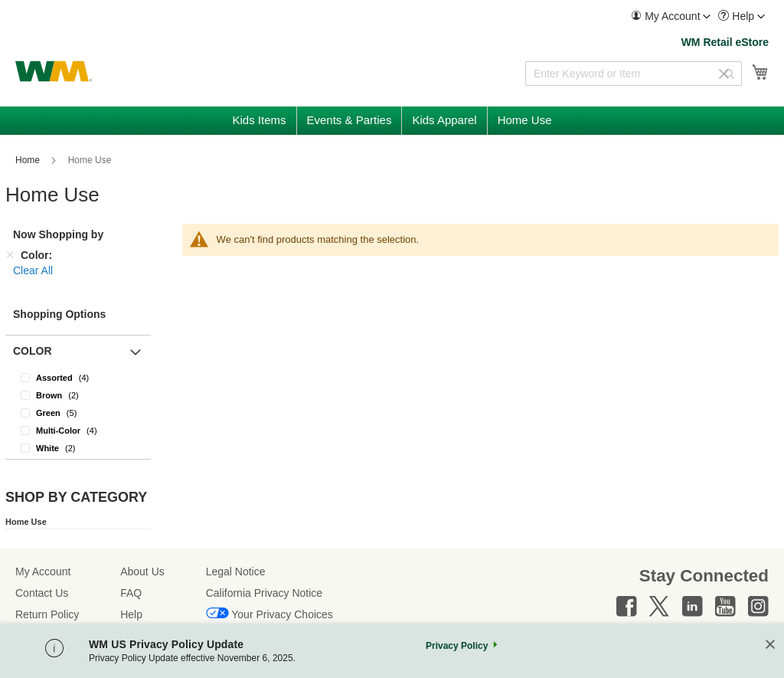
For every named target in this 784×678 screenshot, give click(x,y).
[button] (671, 16)
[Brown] (78, 395)
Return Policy (47, 614)
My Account (43, 572)
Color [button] (33, 351)
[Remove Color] (10, 255)
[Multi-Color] (78, 430)
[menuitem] (671, 16)
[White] (78, 448)
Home (29, 160)
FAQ (131, 593)
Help (131, 614)
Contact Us (42, 593)
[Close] (770, 645)
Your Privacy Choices (282, 614)
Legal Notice (236, 572)
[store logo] (54, 71)
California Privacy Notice (265, 593)
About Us (142, 572)
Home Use (26, 522)
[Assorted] (78, 377)
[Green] (78, 413)
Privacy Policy (457, 646)
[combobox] (634, 74)
